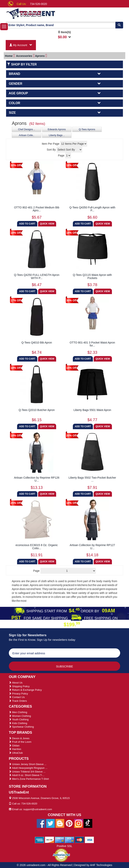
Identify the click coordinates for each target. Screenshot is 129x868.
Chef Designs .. (27, 129)
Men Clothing (18, 712)
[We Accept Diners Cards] (60, 840)
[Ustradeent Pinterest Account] (69, 823)
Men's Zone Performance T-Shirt (29, 779)
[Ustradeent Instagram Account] (79, 823)
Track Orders (18, 701)
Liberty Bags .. (57, 135)
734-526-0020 (38, 4)
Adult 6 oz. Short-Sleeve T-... (27, 775)
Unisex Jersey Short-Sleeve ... (28, 764)
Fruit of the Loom (20, 742)
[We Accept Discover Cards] (50, 840)
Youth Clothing (19, 719)
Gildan (14, 746)
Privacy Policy (18, 694)
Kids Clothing (18, 723)
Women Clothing (20, 716)
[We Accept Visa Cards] (89, 840)
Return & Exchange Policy (25, 690)
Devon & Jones (19, 738)
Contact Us (17, 697)
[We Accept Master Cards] (79, 840)
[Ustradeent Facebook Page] (41, 823)
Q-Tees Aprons (87, 129)
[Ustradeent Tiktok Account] (88, 823)
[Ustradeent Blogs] (60, 823)
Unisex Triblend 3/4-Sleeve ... (27, 772)
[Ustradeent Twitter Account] (50, 823)
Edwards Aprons (57, 129)
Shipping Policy (19, 686)
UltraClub (16, 753)
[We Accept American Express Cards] (40, 840)
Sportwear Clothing (21, 727)
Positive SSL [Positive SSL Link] (64, 846)
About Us (16, 683)
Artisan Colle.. (27, 135)
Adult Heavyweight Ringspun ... (28, 768)
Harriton (15, 749)
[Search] (119, 25)
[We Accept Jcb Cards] (69, 840)
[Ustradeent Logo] (39, 13)
